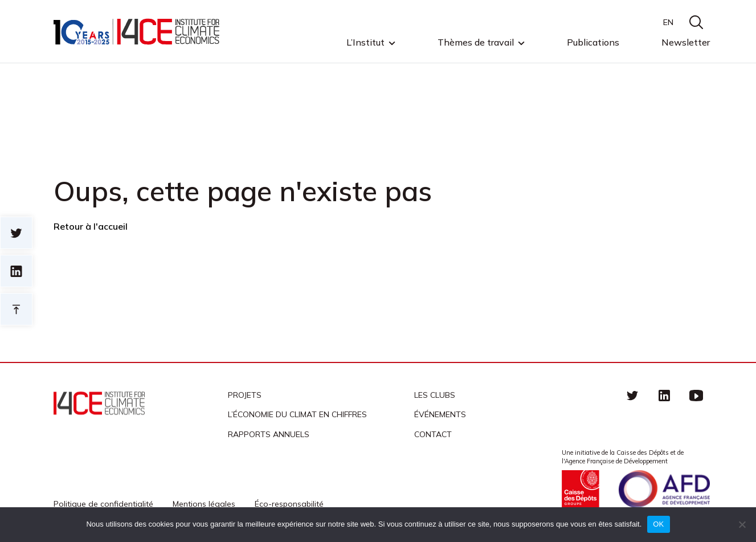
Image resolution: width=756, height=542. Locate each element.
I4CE (138, 32)
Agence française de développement (664, 489)
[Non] (742, 524)
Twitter (632, 395)
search (696, 22)
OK (658, 524)
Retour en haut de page (16, 309)
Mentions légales (204, 504)
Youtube (696, 395)
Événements (440, 414)
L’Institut (365, 43)
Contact (433, 434)
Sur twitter (16, 233)
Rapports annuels (269, 434)
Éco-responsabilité (289, 504)
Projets (245, 395)
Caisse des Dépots (581, 489)
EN (668, 22)
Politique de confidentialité (103, 504)
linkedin (664, 395)
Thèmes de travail (476, 43)
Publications (593, 42)
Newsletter (686, 42)
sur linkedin (16, 271)
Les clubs (435, 395)
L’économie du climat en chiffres (297, 414)
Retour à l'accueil (91, 226)
